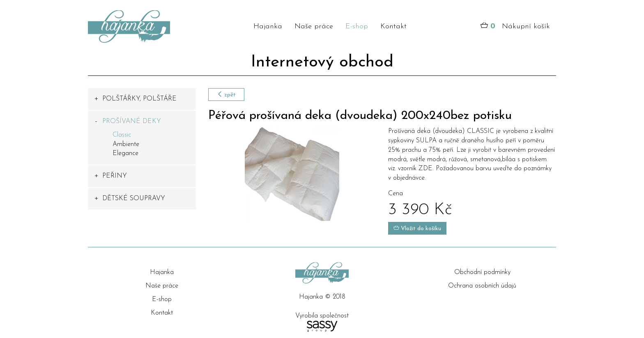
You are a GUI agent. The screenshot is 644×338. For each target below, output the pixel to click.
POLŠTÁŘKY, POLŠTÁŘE (139, 99)
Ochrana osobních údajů (482, 286)
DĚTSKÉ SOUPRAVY (134, 199)
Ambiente (126, 144)
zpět (226, 95)
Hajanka (268, 26)
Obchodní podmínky (482, 272)
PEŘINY (115, 176)
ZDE (425, 169)
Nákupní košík (515, 27)
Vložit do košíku (417, 228)
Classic (122, 135)
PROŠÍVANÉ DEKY (132, 121)
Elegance (125, 153)
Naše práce (314, 26)
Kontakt (393, 26)
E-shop (357, 26)
